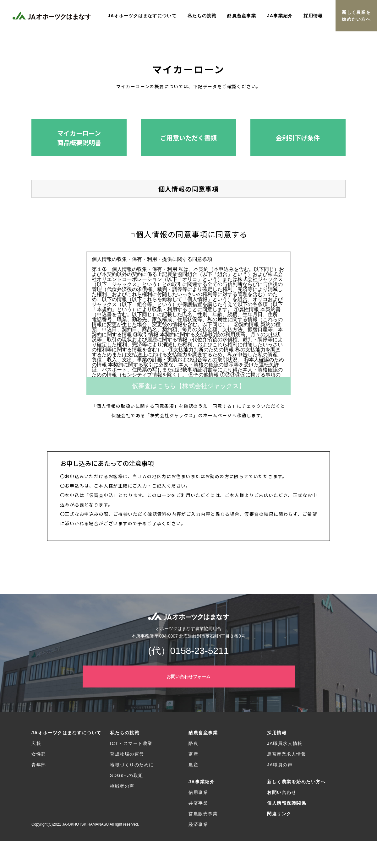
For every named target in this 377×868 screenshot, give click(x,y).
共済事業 (198, 803)
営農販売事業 (203, 814)
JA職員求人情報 (285, 743)
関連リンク (279, 814)
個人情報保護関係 (287, 803)
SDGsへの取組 (127, 775)
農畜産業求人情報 (287, 754)
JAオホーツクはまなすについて (66, 733)
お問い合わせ (282, 792)
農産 (193, 765)
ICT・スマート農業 (131, 743)
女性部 (39, 754)
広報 (36, 743)
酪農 (193, 743)
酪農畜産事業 (203, 733)
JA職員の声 (280, 765)
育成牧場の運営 (127, 754)
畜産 (193, 754)
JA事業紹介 (202, 782)
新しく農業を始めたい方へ (356, 16)
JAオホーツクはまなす (52, 16)
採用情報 (277, 733)
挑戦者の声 (122, 786)
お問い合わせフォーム (188, 677)
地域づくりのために (132, 765)
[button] (79, 138)
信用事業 (198, 792)
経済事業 (198, 824)
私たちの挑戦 (125, 733)
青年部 (39, 765)
